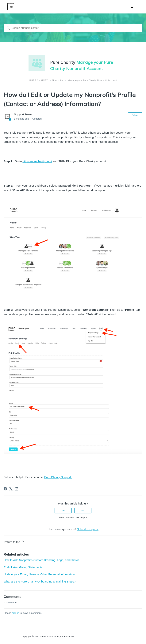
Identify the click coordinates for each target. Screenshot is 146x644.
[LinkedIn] (17, 489)
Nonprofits (58, 80)
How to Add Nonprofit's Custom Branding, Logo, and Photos (41, 560)
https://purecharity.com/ (37, 161)
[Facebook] (5, 489)
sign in (16, 613)
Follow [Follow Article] (135, 115)
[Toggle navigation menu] (132, 7)
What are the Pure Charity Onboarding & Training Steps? (40, 581)
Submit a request (88, 529)
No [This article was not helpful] (83, 511)
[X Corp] (11, 489)
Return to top (14, 541)
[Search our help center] (73, 28)
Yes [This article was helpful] (63, 511)
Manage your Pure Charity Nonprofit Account (92, 80)
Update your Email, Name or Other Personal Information (39, 574)
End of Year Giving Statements (23, 567)
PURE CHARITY (38, 80)
